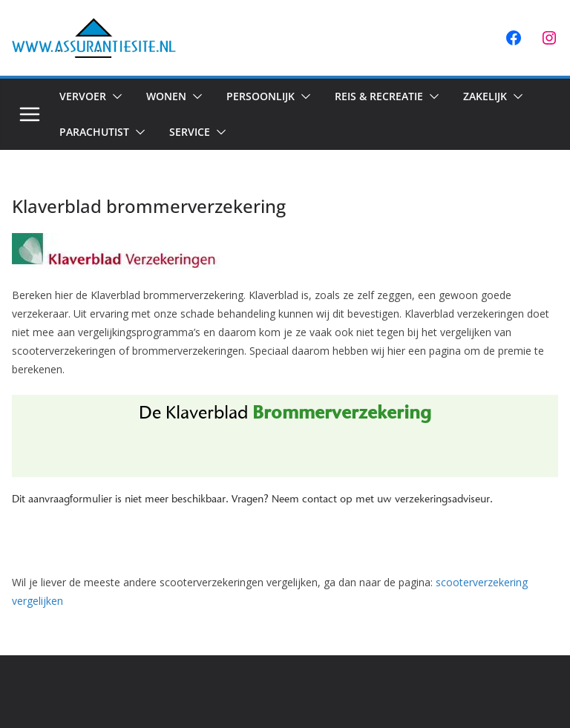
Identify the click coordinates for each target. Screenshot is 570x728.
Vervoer (83, 96)
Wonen (166, 96)
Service (190, 132)
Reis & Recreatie (379, 96)
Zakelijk (485, 96)
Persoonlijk (261, 96)
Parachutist (94, 132)
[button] (114, 96)
